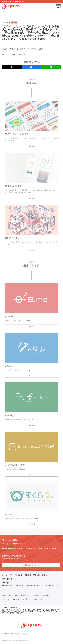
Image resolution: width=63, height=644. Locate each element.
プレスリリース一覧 (20, 599)
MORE (31, 146)
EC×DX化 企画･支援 (32, 586)
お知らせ (45, 575)
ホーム (5, 575)
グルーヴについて (16, 575)
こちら (10, 55)
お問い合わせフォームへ (31, 565)
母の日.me (6, 595)
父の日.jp (15, 595)
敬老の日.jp (25, 595)
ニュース (14, 22)
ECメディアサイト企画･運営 (13, 586)
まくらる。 (6, 599)
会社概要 (28, 575)
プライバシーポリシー (37, 599)
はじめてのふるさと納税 (40, 595)
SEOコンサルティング (50, 586)
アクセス (36, 575)
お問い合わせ (7, 579)
